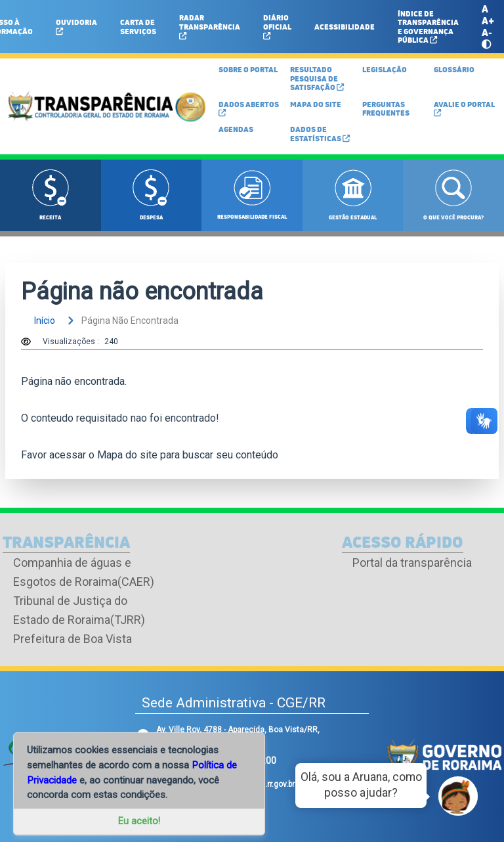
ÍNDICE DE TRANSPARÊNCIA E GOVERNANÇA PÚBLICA (428, 27)
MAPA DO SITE (316, 104)
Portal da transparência (412, 563)
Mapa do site (127, 455)
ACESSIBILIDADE (345, 27)
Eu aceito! (139, 821)
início (45, 321)
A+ (488, 21)
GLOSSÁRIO (454, 69)
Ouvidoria (76, 26)
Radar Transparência (210, 26)
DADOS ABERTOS (249, 108)
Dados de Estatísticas (320, 133)
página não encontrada (121, 321)
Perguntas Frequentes (386, 108)
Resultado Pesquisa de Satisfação (317, 78)
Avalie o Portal (464, 108)
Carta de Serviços (138, 26)
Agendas (236, 129)
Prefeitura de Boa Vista (73, 639)
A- (487, 33)
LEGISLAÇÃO (385, 69)
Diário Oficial (277, 26)
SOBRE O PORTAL (248, 69)
